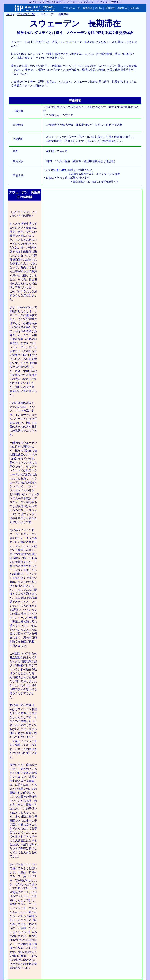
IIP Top (10, 14)
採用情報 (135, 8)
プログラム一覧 (72, 8)
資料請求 (110, 8)
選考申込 (122, 8)
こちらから (61, 170)
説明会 (99, 8)
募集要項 (87, 8)
